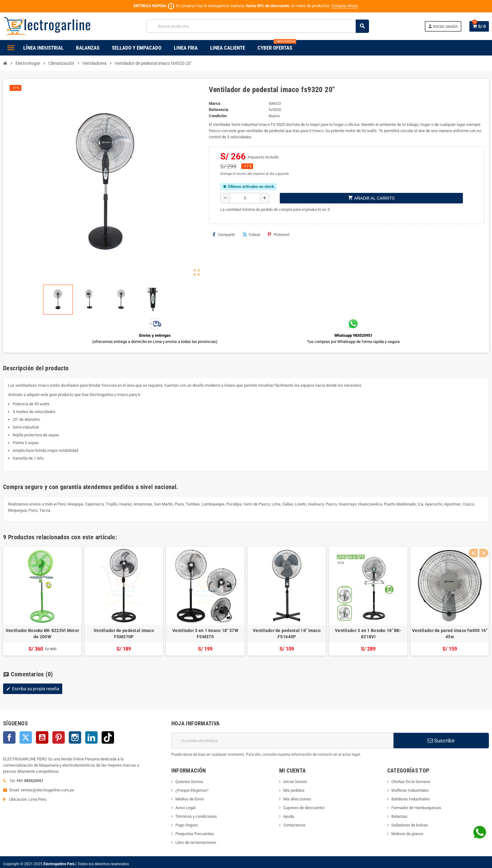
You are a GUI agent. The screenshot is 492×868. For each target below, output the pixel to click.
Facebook (9, 737)
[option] (42, 601)
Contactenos (294, 825)
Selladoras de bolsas (410, 825)
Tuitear (251, 234)
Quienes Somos (189, 782)
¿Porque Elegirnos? (192, 790)
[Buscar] (258, 26)
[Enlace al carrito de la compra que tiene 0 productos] (479, 26)
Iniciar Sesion (295, 782)
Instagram (75, 737)
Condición (218, 116)
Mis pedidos (294, 790)
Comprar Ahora (345, 6)
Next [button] (483, 536)
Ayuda (289, 816)
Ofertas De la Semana (411, 782)
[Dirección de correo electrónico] (283, 741)
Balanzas (399, 816)
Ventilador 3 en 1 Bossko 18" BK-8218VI (368, 634)
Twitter (26, 737)
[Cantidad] (245, 198)
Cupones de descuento (303, 808)
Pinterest (279, 234)
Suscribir (441, 741)
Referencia (219, 110)
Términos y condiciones (196, 816)
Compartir (224, 234)
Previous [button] (473, 536)
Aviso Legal (185, 808)
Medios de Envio (190, 799)
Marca (215, 103)
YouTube (42, 737)
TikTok (108, 737)
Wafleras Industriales (410, 790)
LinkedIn (91, 737)
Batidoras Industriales (411, 799)
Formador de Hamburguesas (416, 808)
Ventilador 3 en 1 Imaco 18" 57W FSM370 (205, 634)
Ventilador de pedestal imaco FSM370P (124, 634)
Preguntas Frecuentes (195, 834)
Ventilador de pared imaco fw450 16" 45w (450, 634)
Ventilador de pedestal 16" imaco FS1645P (287, 634)
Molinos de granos (407, 834)
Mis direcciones (297, 799)
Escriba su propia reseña (33, 689)
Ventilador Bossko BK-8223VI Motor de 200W (42, 634)
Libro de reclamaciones (196, 842)
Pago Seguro (187, 825)
